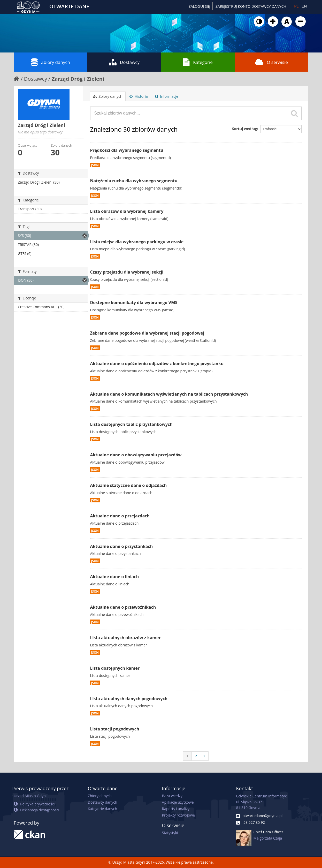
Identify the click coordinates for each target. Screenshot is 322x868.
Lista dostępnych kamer (115, 668)
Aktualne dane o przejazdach (120, 516)
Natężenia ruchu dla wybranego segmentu (134, 181)
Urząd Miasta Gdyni (30, 796)
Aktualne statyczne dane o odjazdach (129, 485)
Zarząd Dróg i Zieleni (78, 79)
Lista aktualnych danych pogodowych (129, 699)
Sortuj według (244, 129)
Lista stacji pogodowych (115, 729)
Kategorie (198, 62)
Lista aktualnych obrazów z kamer (125, 638)
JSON (95, 165)
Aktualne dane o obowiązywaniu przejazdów (136, 455)
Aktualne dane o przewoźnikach (123, 607)
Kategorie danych (102, 809)
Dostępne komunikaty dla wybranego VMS (134, 303)
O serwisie (271, 62)
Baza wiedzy (172, 796)
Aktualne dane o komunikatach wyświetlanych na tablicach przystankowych (169, 394)
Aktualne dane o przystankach (122, 546)
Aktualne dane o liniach (115, 577)
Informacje (167, 96)
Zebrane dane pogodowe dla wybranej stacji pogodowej (147, 333)
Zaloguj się (199, 6)
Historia (139, 96)
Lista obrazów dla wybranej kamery (127, 211)
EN (304, 6)
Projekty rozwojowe (179, 815)
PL (296, 6)
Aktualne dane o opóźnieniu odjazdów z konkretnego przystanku (157, 364)
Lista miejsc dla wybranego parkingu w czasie (137, 242)
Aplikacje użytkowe (178, 802)
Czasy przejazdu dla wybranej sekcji (127, 272)
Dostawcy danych (102, 802)
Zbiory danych (51, 62)
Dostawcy (124, 62)
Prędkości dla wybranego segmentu (127, 150)
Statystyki (170, 833)
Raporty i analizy (176, 809)
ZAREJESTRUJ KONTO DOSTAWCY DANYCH (251, 6)
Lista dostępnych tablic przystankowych (131, 424)
